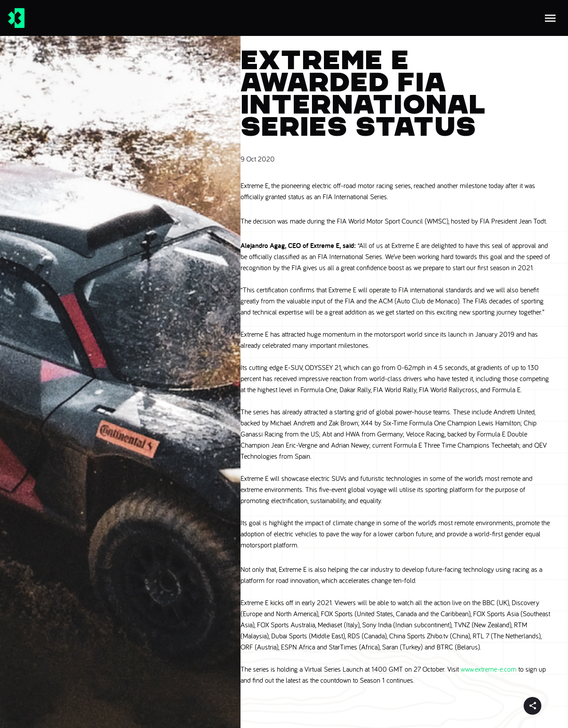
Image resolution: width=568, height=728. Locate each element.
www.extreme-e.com (489, 669)
